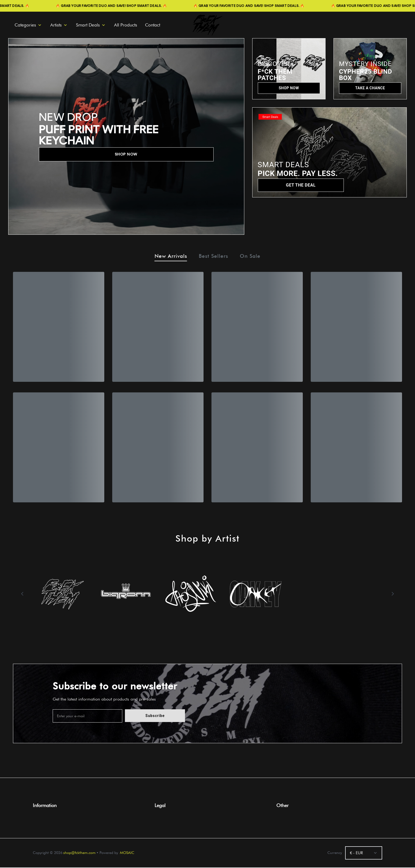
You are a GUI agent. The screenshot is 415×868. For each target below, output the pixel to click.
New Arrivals (169, 257)
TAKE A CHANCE (370, 88)
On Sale (252, 257)
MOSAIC (127, 853)
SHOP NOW (126, 154)
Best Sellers (214, 257)
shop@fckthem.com (79, 853)
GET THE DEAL (301, 185)
